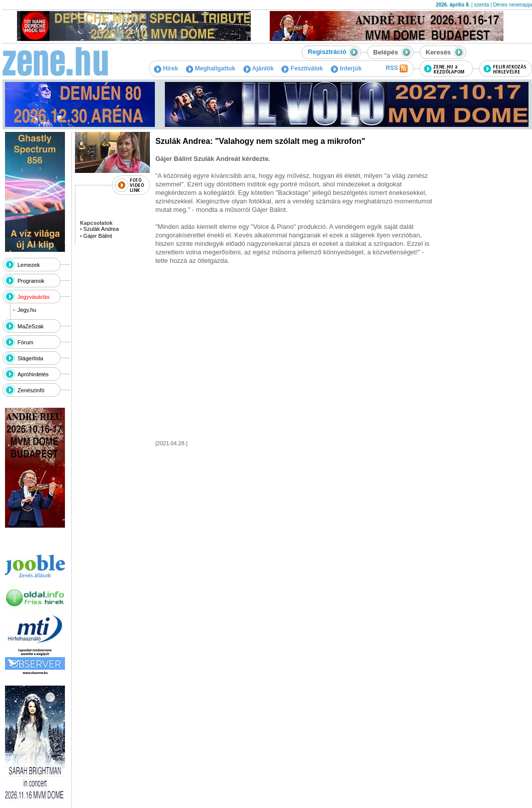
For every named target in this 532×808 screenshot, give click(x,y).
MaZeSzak (31, 326)
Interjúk (346, 68)
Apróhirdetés (33, 374)
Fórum (25, 342)
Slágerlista (30, 358)
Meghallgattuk (211, 68)
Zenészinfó (31, 390)
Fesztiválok (302, 68)
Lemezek (29, 265)
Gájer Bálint (98, 236)
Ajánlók (259, 68)
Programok (31, 281)
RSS (397, 68)
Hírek (166, 68)
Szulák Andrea (101, 229)
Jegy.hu (27, 310)
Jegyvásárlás (33, 297)
